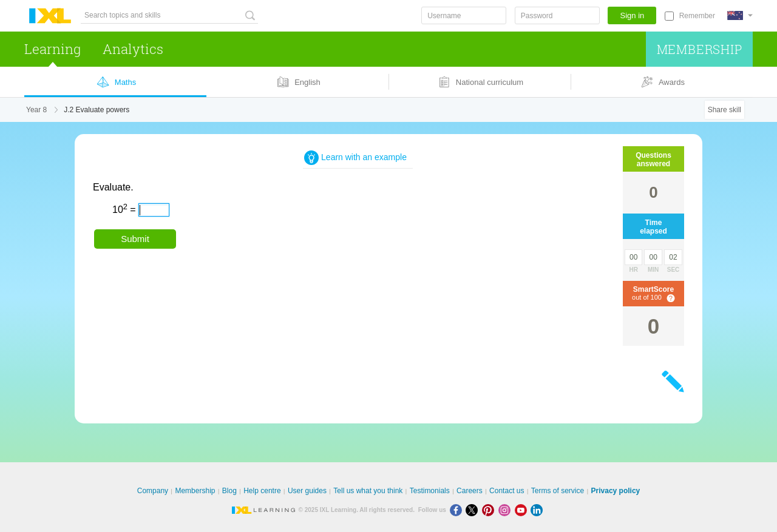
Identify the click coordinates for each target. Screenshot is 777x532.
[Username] (464, 15)
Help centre (262, 491)
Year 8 (36, 110)
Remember (697, 16)
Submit (135, 239)
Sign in (633, 15)
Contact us (507, 491)
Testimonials (430, 491)
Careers (470, 491)
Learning (53, 49)
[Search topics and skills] (169, 15)
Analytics (133, 49)
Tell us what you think (368, 491)
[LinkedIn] (538, 510)
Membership (700, 49)
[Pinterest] (490, 510)
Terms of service (558, 491)
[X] (474, 510)
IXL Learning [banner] (50, 16)
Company (153, 491)
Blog (229, 491)
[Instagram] (507, 510)
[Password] (557, 15)
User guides (307, 491)
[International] (740, 15)
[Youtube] (523, 510)
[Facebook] (458, 510)
